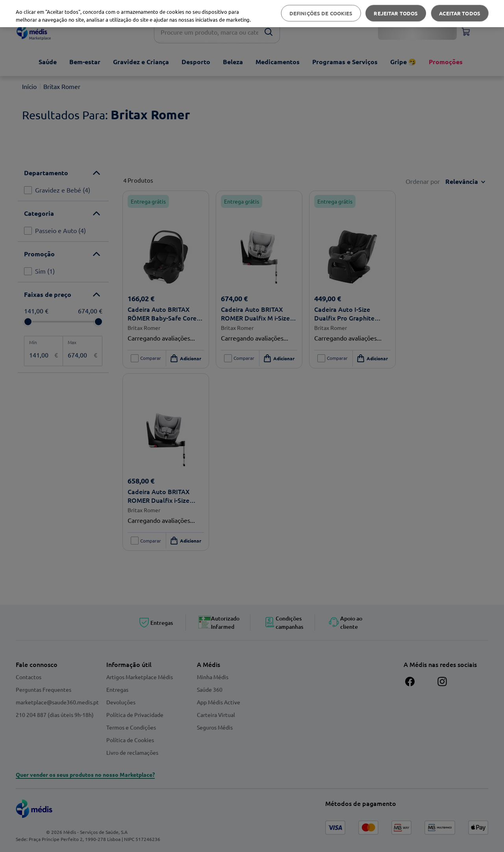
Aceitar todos (460, 13)
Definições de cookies (321, 13)
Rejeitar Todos (396, 13)
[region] (252, 14)
